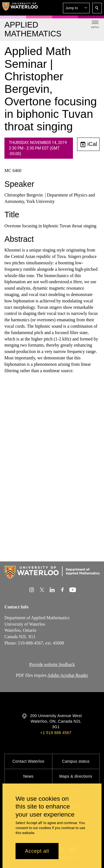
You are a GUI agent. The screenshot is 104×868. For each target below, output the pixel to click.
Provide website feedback (52, 664)
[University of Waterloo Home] (20, 8)
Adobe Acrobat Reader (68, 675)
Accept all (37, 851)
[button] (76, 8)
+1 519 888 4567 (56, 733)
